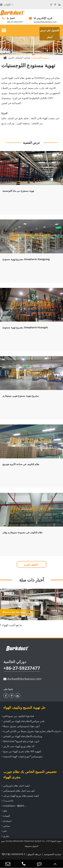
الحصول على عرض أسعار (49, 34)
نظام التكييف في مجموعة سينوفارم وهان (23, 532)
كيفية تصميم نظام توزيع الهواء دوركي (20, 796)
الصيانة (5, 816)
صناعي (27, 58)
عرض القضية (32, 143)
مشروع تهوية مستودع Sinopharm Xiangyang (26, 259)
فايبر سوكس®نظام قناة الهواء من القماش (23, 721)
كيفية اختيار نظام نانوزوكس (15, 786)
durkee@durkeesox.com (22, 679)
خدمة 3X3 (7, 801)
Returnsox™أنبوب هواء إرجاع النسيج (20, 741)
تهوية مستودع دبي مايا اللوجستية (18, 191)
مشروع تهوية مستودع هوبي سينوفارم (21, 396)
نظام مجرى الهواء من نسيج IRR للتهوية (21, 751)
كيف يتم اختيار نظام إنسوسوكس (18, 791)
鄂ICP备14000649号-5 (14, 854)
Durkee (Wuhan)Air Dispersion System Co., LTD (28, 841)
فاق (4, 811)
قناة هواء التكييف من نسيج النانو (17, 716)
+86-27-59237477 (22, 668)
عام (4, 831)
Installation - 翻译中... (14, 806)
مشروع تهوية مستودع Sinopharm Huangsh (25, 327)
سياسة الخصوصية (53, 854)
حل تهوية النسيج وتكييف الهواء (24, 707)
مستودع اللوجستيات (40, 58)
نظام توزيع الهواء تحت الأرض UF (18, 746)
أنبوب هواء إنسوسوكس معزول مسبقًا (20, 726)
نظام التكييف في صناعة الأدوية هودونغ (21, 464)
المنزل (11, 58)
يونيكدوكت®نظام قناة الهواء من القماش (22, 736)
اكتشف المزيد (31, 565)
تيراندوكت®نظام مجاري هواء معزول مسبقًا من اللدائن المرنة (32, 731)
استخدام (19, 58)
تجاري (5, 836)
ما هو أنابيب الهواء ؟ (11, 625)
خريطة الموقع (35, 854)
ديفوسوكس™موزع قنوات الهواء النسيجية (22, 756)
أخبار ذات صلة (32, 580)
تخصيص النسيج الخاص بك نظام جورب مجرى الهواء (30, 774)
